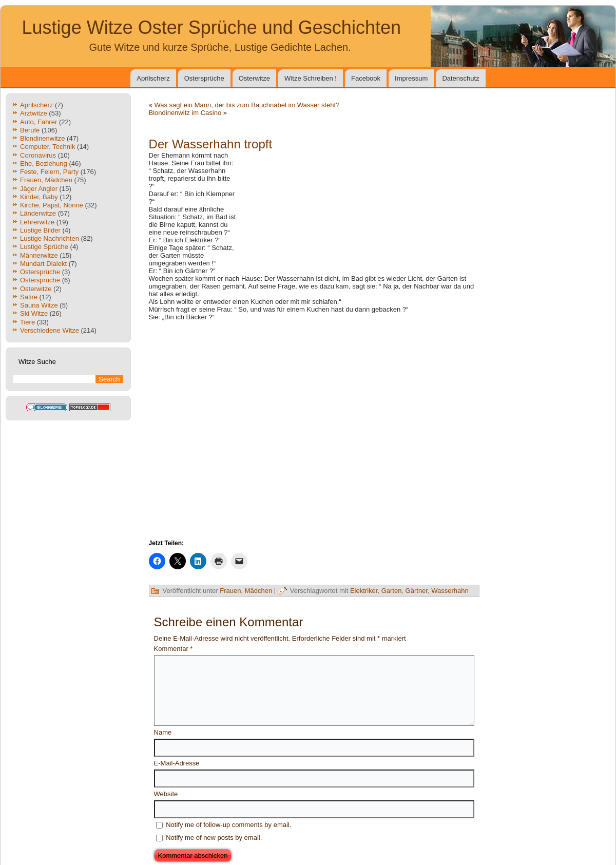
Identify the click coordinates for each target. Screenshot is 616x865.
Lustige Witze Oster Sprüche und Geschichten (211, 27)
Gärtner (417, 591)
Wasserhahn (450, 591)
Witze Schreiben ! (311, 78)
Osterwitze (254, 78)
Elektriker (364, 591)
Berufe (30, 130)
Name (163, 732)
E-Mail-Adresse (177, 763)
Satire (29, 297)
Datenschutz (460, 78)
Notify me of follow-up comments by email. (228, 825)
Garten (392, 591)
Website (166, 794)
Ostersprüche (204, 78)
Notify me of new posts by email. (214, 838)
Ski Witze (34, 313)
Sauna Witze (39, 305)
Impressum (411, 78)
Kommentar (174, 649)
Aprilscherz (153, 78)
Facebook (366, 78)
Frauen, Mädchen (246, 591)
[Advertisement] (359, 203)
